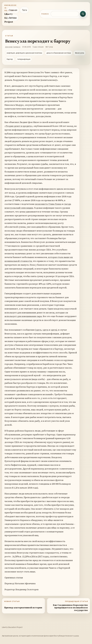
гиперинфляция (24, 59)
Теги (24, 10)
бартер (10, 59)
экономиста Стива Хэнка (48, 204)
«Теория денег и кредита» (19, 126)
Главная (13, 10)
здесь (39, 330)
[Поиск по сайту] (65, 14)
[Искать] (83, 14)
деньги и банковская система (59, 53)
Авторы (13, 18)
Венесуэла (80, 53)
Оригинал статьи (14, 578)
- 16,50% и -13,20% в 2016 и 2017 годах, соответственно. (39, 556)
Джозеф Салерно (13, 47)
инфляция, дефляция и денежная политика (24, 53)
